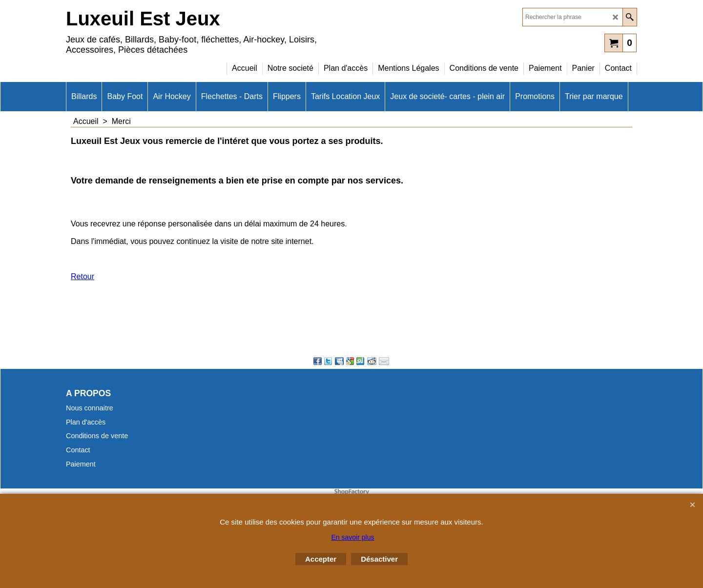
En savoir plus (353, 537)
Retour (83, 276)
